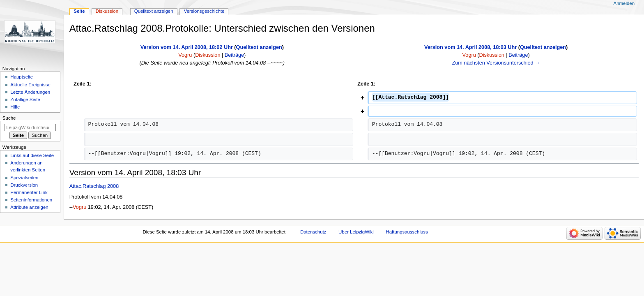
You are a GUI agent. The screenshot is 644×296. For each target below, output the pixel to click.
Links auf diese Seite (32, 155)
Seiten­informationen (31, 200)
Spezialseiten (24, 178)
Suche (9, 118)
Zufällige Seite (25, 99)
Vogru (79, 207)
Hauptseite (22, 77)
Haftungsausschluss (407, 232)
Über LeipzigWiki (356, 232)
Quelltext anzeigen (259, 47)
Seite (79, 11)
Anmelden (624, 3)
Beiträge (234, 55)
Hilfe (15, 107)
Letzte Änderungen (30, 92)
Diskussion (208, 55)
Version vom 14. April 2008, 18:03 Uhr (470, 47)
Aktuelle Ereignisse (30, 85)
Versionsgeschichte (204, 11)
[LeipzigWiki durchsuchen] (30, 127)
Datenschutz (313, 232)
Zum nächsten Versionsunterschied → (496, 63)
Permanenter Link (29, 192)
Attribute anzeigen (29, 207)
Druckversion (24, 185)
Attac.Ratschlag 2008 (94, 186)
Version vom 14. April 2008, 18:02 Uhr (187, 47)
